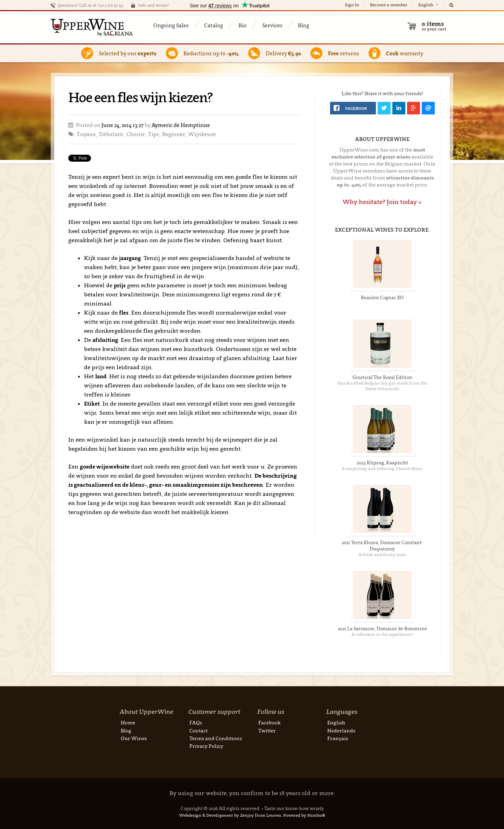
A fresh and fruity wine (382, 554)
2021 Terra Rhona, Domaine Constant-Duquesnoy (382, 546)
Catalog (213, 25)
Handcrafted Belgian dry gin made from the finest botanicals (382, 386)
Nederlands (341, 730)
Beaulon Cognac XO (382, 297)
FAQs (196, 722)
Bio (243, 25)
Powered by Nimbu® (304, 815)
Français (338, 738)
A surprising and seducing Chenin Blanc (382, 468)
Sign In (352, 5)
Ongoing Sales (171, 25)
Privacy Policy (206, 746)
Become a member (389, 5)
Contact (198, 730)
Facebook (269, 722)
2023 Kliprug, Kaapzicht (382, 463)
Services (272, 25)
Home (128, 722)
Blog (303, 25)
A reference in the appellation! (382, 634)
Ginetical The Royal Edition (382, 377)
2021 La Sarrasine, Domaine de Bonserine (382, 628)
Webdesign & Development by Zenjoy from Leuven (230, 815)
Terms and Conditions (216, 738)
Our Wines (134, 738)
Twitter (267, 730)
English (429, 5)
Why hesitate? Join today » (382, 202)
